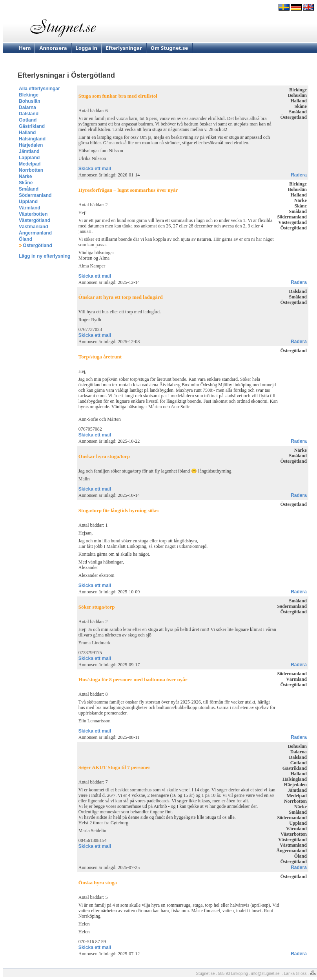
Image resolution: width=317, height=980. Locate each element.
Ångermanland (35, 233)
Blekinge (29, 95)
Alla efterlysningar (39, 89)
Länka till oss (295, 974)
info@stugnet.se (265, 974)
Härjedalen (31, 145)
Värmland (30, 208)
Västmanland (34, 227)
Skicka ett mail (95, 169)
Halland (27, 133)
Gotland (28, 120)
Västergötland (35, 220)
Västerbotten (33, 214)
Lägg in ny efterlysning (45, 256)
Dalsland (29, 114)
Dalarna (27, 107)
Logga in (87, 48)
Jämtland (29, 151)
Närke (25, 176)
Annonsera (53, 48)
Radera (299, 175)
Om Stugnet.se (169, 48)
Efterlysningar (124, 48)
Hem (25, 48)
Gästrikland (32, 126)
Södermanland (35, 195)
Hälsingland (32, 139)
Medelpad (30, 164)
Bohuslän (30, 101)
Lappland (29, 158)
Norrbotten (31, 170)
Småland (29, 189)
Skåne (26, 183)
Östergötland (37, 245)
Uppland (28, 202)
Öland (26, 239)
